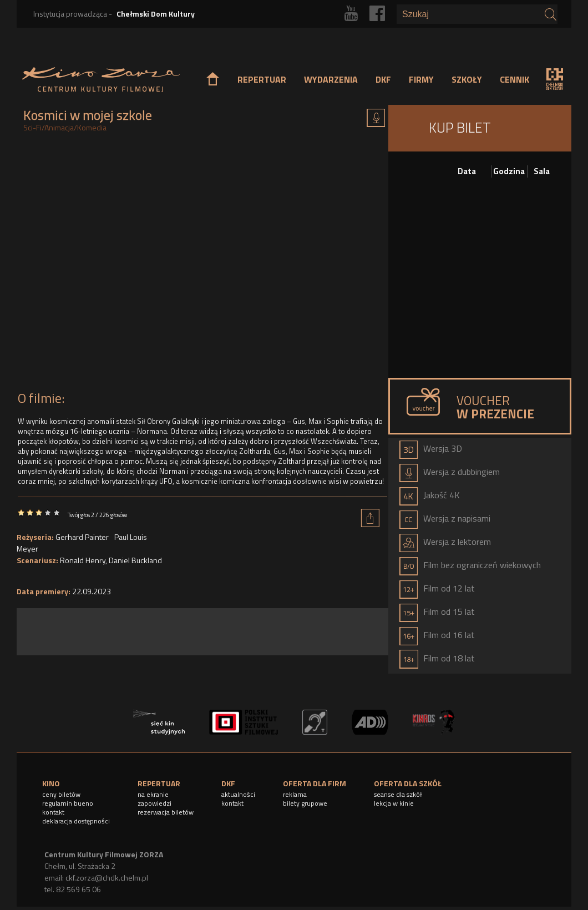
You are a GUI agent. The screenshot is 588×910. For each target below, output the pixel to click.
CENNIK (514, 79)
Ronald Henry (83, 560)
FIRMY (421, 79)
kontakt (53, 812)
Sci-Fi (32, 127)
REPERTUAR (262, 79)
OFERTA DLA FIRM (315, 783)
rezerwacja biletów (166, 812)
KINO (51, 783)
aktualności (238, 794)
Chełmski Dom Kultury (156, 14)
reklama (295, 794)
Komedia (92, 127)
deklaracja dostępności (76, 821)
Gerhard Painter (82, 537)
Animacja (59, 127)
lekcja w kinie (394, 803)
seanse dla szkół (398, 794)
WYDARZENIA (331, 79)
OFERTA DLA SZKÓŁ (408, 783)
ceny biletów (61, 794)
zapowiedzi (154, 803)
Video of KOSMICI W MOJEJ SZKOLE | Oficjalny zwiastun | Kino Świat (202, 265)
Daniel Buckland (135, 560)
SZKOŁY (467, 79)
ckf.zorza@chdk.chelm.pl (107, 878)
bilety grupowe (305, 803)
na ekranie (153, 794)
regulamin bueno (68, 803)
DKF (383, 79)
